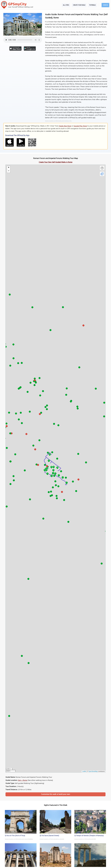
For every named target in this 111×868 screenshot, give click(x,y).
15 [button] (54, 467)
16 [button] (57, 467)
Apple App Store (65, 126)
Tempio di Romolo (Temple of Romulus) (90, 836)
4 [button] (55, 473)
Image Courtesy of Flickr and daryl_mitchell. (52, 839)
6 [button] (52, 476)
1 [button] (67, 483)
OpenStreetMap (93, 771)
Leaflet (84, 771)
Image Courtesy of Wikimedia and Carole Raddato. (19, 839)
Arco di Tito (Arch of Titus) (16, 836)
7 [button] (53, 473)
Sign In (105, 5)
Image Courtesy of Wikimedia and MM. (85, 839)
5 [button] (54, 475)
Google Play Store (80, 126)
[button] (9, 168)
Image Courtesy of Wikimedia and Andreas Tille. (58, 121)
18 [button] (50, 454)
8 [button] (53, 470)
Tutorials (92, 5)
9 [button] (47, 473)
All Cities (66, 5)
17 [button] (49, 460)
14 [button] (51, 467)
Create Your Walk (79, 5)
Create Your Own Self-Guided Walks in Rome (56, 162)
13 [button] (47, 468)
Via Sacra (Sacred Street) (50, 836)
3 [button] (59, 475)
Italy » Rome (22, 780)
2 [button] (63, 477)
